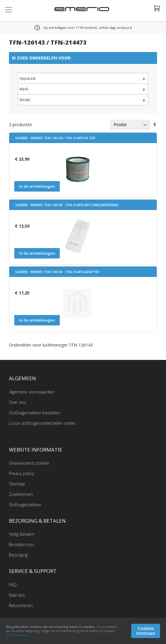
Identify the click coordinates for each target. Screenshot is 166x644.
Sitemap (17, 484)
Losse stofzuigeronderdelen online (42, 423)
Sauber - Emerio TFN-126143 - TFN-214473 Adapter (57, 272)
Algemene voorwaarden (32, 392)
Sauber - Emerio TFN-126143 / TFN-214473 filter (55, 138)
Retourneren (21, 605)
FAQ (13, 585)
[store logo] (83, 10)
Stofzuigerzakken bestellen (35, 413)
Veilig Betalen (22, 534)
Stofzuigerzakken (25, 505)
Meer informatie (17, 635)
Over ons (18, 402)
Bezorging (18, 555)
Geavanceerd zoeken (29, 463)
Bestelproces (22, 544)
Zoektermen (21, 494)
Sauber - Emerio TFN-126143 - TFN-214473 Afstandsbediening (67, 205)
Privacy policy (21, 473)
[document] (83, 631)
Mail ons (17, 595)
